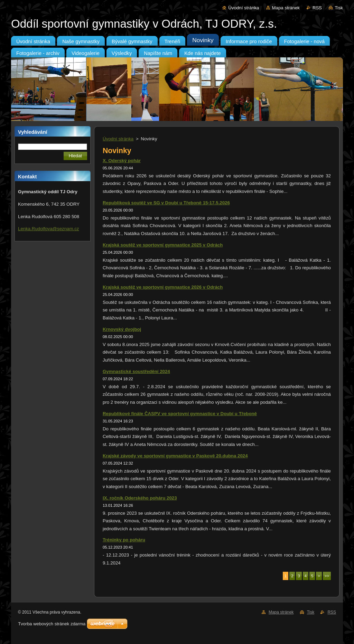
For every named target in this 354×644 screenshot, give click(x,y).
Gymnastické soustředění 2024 (136, 371)
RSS (317, 8)
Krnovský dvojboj (122, 329)
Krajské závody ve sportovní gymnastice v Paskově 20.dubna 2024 (175, 456)
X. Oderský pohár (122, 161)
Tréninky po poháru (124, 540)
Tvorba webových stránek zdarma (52, 624)
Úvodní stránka (244, 8)
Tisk (339, 8)
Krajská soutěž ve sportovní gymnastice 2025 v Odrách (163, 245)
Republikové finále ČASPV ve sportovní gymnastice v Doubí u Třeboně (180, 414)
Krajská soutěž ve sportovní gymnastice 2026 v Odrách (163, 287)
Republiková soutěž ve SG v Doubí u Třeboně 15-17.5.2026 (166, 203)
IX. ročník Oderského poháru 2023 (140, 498)
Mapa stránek (286, 8)
